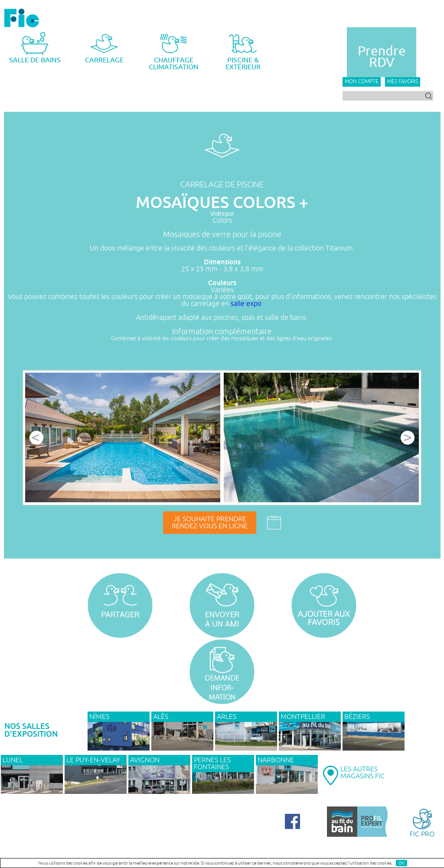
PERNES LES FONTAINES (212, 764)
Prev (36, 438)
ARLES (227, 717)
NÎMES (99, 717)
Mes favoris (403, 82)
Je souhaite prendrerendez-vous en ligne (210, 523)
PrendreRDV (382, 57)
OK (402, 863)
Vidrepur (222, 214)
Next (408, 438)
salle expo (246, 304)
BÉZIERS (357, 717)
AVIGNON (145, 760)
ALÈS (161, 717)
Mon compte (362, 82)
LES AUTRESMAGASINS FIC (362, 773)
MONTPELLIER (303, 717)
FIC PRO (422, 822)
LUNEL (13, 760)
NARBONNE (276, 760)
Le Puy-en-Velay (93, 760)
